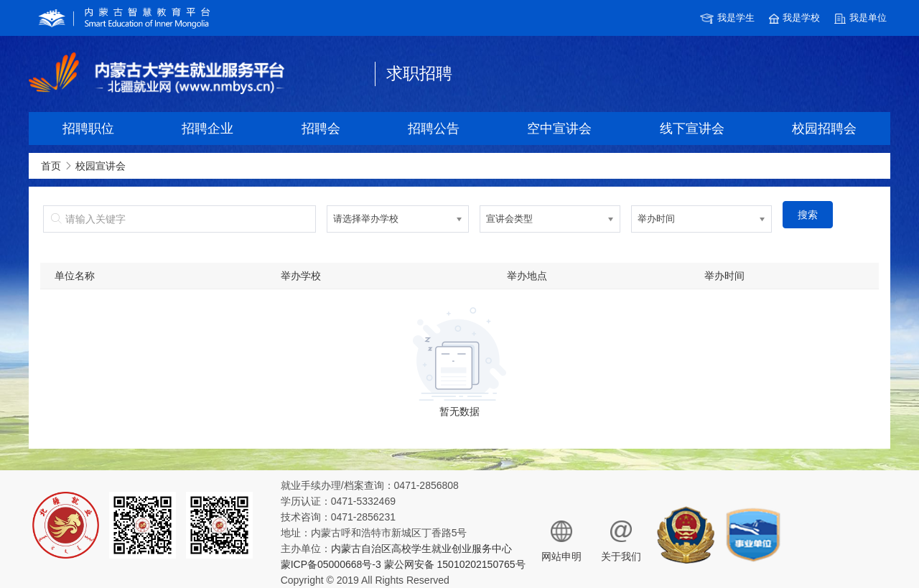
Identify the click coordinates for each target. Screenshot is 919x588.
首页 (51, 166)
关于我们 (621, 541)
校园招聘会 (824, 129)
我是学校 (794, 18)
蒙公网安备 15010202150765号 (453, 564)
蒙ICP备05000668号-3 (331, 564)
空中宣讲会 (559, 129)
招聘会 (321, 129)
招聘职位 (88, 129)
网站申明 (561, 541)
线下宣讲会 (692, 129)
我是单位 (860, 18)
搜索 (808, 215)
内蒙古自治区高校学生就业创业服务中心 (421, 549)
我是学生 (727, 18)
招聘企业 (207, 129)
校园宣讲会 (101, 166)
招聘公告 (434, 129)
